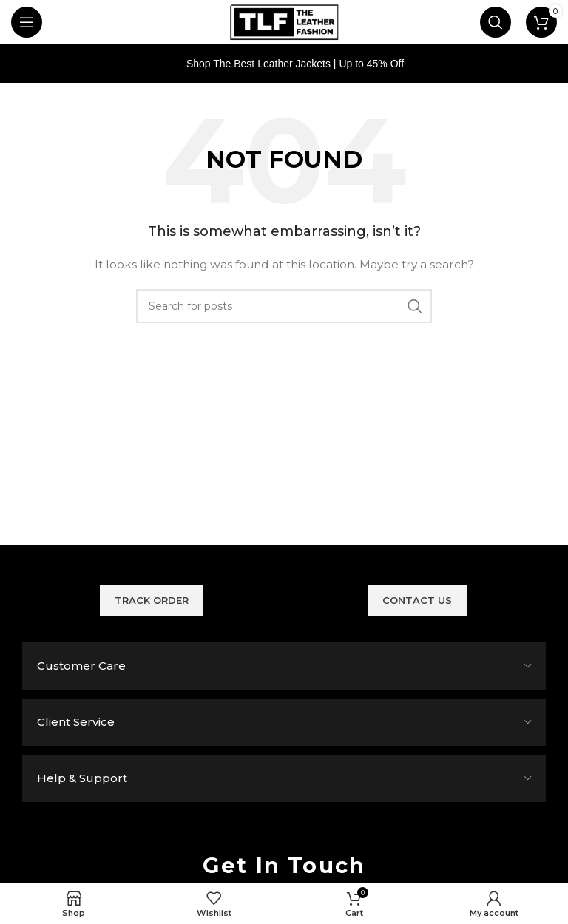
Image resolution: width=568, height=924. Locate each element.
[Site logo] (284, 21)
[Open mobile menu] (27, 22)
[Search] (496, 22)
